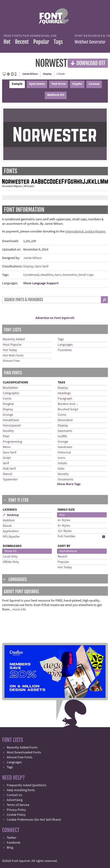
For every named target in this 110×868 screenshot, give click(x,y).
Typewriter (10, 479)
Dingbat (8, 404)
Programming (12, 442)
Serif (6, 463)
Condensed (31, 275)
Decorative (65, 420)
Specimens (37, 84)
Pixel (6, 436)
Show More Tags (69, 484)
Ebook (7, 526)
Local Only (10, 557)
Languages (65, 345)
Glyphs (77, 84)
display (47, 74)
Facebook (14, 843)
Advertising (15, 800)
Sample (17, 84)
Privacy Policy (16, 810)
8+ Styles (64, 526)
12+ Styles (65, 531)
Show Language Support (41, 283)
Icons (61, 458)
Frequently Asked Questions (27, 785)
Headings (64, 393)
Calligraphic (11, 393)
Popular (41, 42)
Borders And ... (68, 404)
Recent (22, 42)
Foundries (65, 350)
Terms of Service (18, 805)
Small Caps (86, 275)
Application (11, 531)
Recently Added (14, 339)
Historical (64, 453)
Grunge (8, 415)
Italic (61, 469)
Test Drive (59, 84)
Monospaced (12, 426)
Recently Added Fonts (22, 748)
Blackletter (10, 388)
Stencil (8, 474)
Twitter (12, 838)
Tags (58, 42)
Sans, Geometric (66, 275)
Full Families (66, 536)
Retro (7, 447)
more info (19, 610)
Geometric (65, 431)
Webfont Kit (56, 95)
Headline (47, 275)
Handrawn (65, 447)
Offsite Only (11, 562)
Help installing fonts (21, 790)
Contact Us (14, 795)
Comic (7, 399)
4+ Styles (64, 520)
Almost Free (11, 361)
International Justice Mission (85, 232)
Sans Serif (42, 266)
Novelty (8, 431)
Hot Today (10, 350)
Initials (62, 463)
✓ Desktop (11, 515)
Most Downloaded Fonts (24, 752)
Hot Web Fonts (13, 355)
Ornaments (66, 479)
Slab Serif (9, 469)
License (94, 84)
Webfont (9, 520)
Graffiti (62, 436)
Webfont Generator (90, 42)
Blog (10, 848)
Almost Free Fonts (20, 757)
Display (28, 266)
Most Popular (12, 345)
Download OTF (88, 63)
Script (7, 458)
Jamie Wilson (30, 74)
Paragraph (65, 399)
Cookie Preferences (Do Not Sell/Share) (34, 820)
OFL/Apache (11, 537)
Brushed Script (68, 409)
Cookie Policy (16, 815)
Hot (7, 42)
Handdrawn (11, 420)
